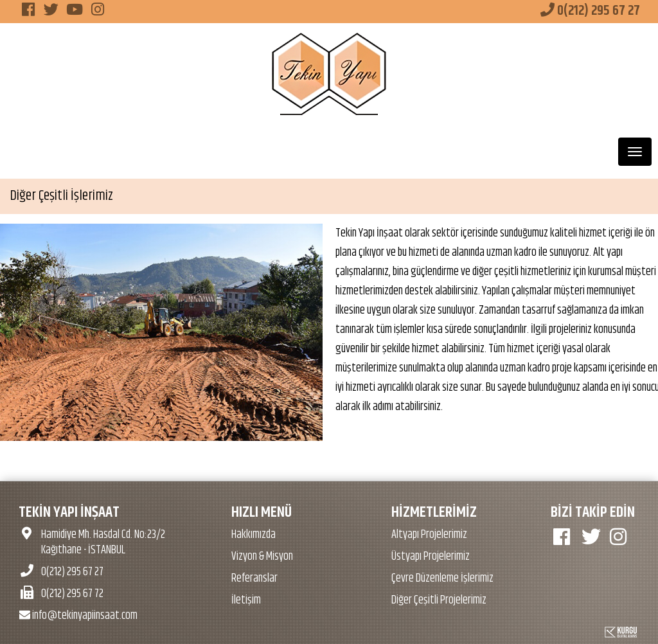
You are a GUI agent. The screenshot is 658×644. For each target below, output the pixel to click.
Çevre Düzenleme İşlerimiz (442, 578)
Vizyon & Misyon (262, 557)
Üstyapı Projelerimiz (431, 557)
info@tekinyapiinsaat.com (78, 616)
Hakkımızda (253, 535)
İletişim (246, 600)
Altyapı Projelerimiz (429, 535)
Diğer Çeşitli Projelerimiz (439, 600)
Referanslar (254, 578)
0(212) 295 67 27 (590, 11)
